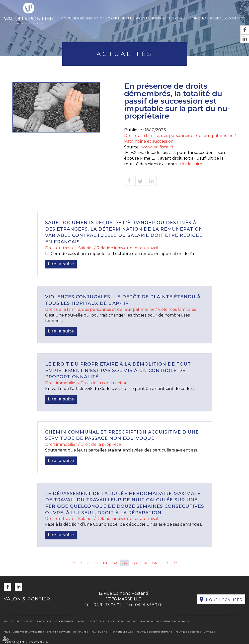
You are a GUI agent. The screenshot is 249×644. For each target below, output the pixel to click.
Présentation (91, 18)
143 (124, 563)
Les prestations (145, 18)
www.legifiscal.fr (157, 147)
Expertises (117, 18)
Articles (210, 632)
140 (95, 563)
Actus (168, 18)
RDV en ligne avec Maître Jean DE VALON (165, 621)
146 (154, 563)
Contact (236, 18)
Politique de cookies (188, 632)
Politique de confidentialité (154, 632)
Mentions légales (122, 632)
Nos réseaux (214, 18)
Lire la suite (191, 164)
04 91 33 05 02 (108, 605)
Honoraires (81, 632)
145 (145, 563)
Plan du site (99, 632)
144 (135, 563)
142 (115, 563)
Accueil (69, 18)
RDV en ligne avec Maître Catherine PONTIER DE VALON (37, 632)
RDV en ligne (187, 18)
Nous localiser (224, 600)
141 (105, 563)
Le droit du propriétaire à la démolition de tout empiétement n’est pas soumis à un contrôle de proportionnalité (118, 370)
